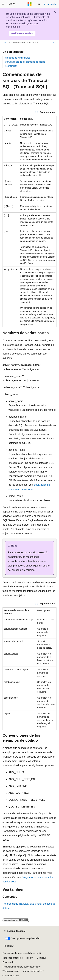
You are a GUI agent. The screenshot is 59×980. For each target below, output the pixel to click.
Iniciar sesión (50, 4)
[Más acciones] (54, 43)
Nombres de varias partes (18, 58)
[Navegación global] (3, 4)
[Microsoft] (30, 4)
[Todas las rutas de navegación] (5, 43)
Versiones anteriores (13, 958)
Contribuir (42, 958)
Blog (29, 958)
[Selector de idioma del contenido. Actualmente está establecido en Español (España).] (15, 931)
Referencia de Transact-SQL (25, 43)
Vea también (11, 66)
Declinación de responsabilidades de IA (22, 953)
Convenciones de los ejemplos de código (25, 62)
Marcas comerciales (32, 971)
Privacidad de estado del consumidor (21, 967)
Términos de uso (11, 971)
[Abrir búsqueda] (39, 4)
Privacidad (8, 962)
